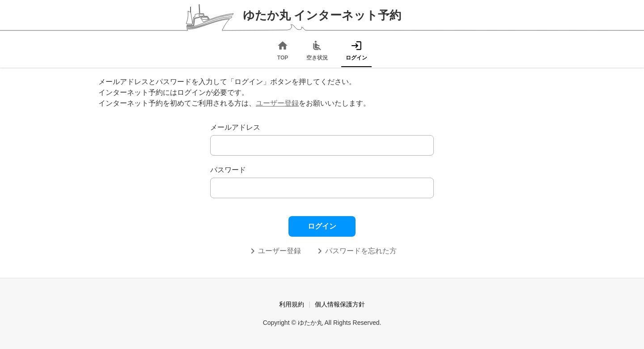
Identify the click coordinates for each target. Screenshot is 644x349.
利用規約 (292, 304)
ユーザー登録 (277, 103)
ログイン (322, 226)
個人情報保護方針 (340, 304)
